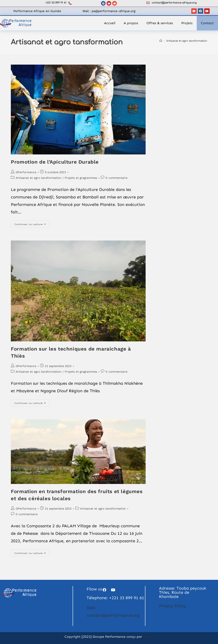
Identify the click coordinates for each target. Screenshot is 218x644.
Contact (207, 23)
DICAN (148, 637)
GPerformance (26, 172)
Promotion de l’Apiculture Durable (55, 162)
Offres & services (160, 23)
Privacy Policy (173, 606)
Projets (187, 23)
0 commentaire (117, 178)
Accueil (110, 23)
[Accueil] (161, 41)
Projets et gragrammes (81, 178)
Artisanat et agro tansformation (187, 41)
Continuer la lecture (32, 223)
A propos (131, 23)
